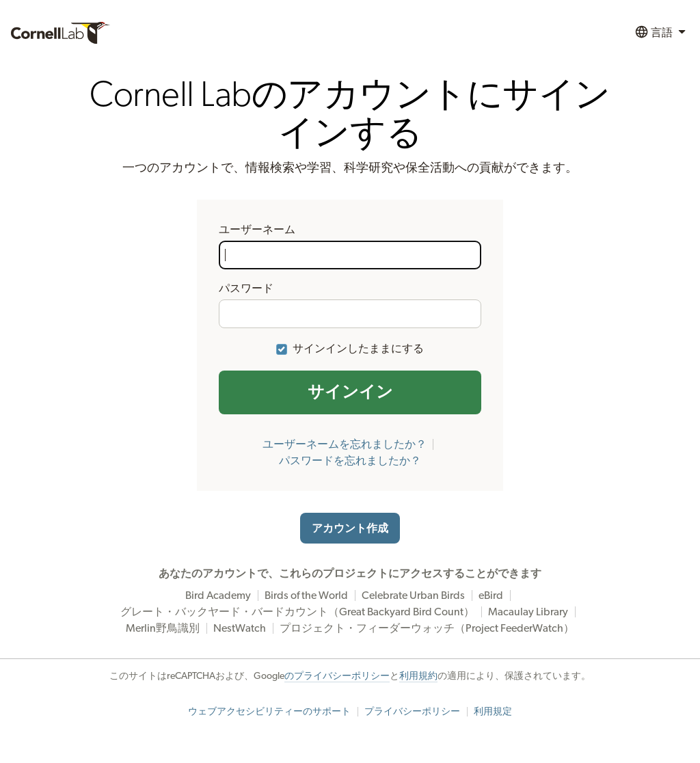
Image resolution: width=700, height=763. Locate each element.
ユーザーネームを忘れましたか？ (345, 444)
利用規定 (493, 712)
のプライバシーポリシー (337, 676)
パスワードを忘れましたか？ (350, 461)
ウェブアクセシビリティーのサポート (269, 712)
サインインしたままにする (358, 349)
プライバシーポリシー (412, 712)
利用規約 (418, 676)
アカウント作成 (350, 528)
